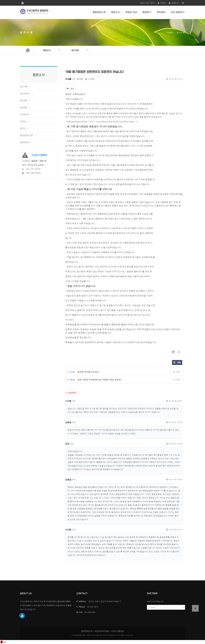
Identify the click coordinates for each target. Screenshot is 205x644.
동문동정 (24, 108)
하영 (67, 444)
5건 (80, 79)
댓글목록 (70, 393)
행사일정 (24, 101)
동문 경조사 (25, 94)
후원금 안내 (131, 12)
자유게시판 (25, 115)
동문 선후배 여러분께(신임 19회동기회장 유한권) (99, 380)
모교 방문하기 (178, 12)
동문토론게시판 (26, 135)
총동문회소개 (99, 12)
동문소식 (115, 12)
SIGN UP (174, 3)
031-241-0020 (33, 169)
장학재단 (161, 12)
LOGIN (162, 3)
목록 (177, 362)
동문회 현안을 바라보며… (89, 372)
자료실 (23, 122)
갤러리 (23, 128)
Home (170, 32)
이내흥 (68, 79)
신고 (70, 89)
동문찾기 (147, 12)
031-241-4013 (148, 3)
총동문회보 (25, 142)
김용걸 (68, 422)
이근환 (68, 401)
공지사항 (24, 87)
